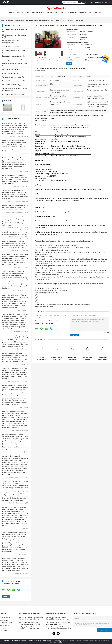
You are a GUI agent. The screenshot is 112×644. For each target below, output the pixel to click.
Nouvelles (97, 13)
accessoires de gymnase (11, 47)
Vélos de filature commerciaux (12, 81)
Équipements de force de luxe (12, 94)
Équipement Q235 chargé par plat (80, 304)
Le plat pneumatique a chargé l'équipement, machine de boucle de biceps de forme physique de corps (42, 358)
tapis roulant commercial (11, 69)
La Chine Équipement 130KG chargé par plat (33, 641)
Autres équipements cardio (11, 60)
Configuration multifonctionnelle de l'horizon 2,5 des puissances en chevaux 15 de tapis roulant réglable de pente (57, 618)
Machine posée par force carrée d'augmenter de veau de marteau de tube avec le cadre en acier (57, 358)
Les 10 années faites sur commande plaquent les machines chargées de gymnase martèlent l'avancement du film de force (87, 358)
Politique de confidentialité (12, 641)
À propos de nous (38, 13)
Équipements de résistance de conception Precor (12, 42)
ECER (60, 642)
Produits (20, 13)
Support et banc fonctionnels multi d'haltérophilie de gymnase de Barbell (29, 623)
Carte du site (4, 631)
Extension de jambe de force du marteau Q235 (56, 304)
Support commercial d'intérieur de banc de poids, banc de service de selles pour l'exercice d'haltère (30, 618)
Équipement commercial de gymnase (15, 29)
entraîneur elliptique (9, 73)
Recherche (82, 2)
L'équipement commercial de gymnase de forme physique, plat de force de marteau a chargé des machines (72, 358)
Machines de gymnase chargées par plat (24, 20)
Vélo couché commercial (10, 85)
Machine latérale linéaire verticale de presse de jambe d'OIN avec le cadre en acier (103, 358)
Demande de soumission (96, 2)
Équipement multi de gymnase (12, 56)
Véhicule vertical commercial (12, 77)
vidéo (28, 13)
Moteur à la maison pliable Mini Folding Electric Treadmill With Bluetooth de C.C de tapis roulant (58, 628)
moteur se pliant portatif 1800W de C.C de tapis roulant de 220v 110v (58, 623)
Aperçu (2, 20)
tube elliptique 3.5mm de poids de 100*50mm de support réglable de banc (29, 628)
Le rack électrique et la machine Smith (15, 64)
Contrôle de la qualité (69, 13)
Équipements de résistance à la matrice (15, 50)
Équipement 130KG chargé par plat (45, 307)
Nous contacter (85, 13)
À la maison (10, 13)
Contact (69, 64)
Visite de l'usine (52, 13)
